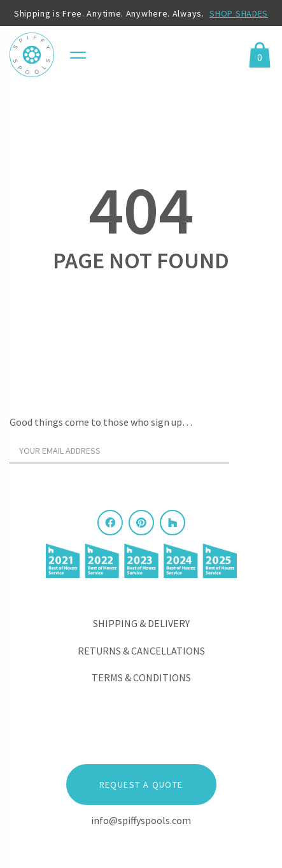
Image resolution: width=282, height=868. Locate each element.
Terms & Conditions (141, 677)
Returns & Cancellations (141, 651)
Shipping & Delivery (141, 623)
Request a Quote (141, 785)
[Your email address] (119, 451)
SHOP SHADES (239, 13)
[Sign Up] (254, 454)
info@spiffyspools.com (141, 820)
